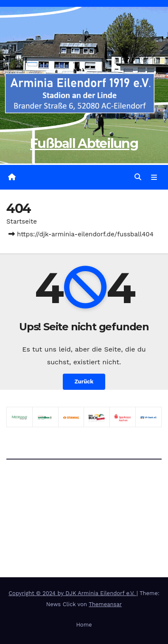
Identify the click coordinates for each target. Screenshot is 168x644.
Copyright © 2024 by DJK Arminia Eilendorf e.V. (73, 593)
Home (84, 625)
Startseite (22, 221)
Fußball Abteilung (84, 143)
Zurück (84, 382)
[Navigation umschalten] (154, 177)
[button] (138, 177)
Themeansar (105, 604)
